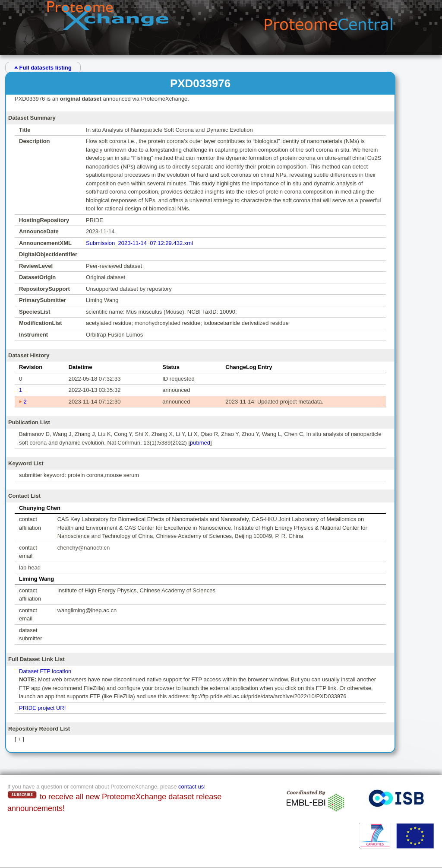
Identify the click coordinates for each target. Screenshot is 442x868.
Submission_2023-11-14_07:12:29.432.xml (139, 243)
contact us (191, 787)
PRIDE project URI (42, 708)
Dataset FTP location (45, 671)
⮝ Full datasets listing (43, 68)
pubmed (200, 443)
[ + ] (19, 739)
